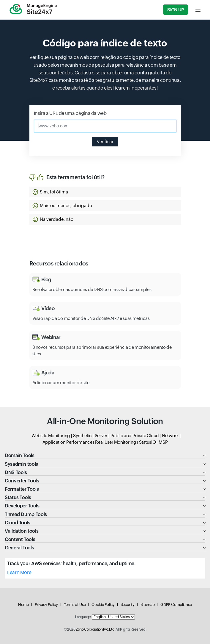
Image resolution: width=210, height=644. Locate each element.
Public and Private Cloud (135, 436)
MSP (163, 442)
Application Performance (67, 442)
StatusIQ (147, 442)
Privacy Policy (46, 605)
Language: (83, 617)
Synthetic (82, 436)
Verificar (105, 142)
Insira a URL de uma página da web (70, 113)
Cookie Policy (103, 605)
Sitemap (147, 605)
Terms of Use (75, 605)
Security (128, 605)
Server (101, 436)
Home (23, 605)
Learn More (19, 572)
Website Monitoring (51, 436)
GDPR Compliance (176, 605)
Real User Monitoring (116, 442)
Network (170, 436)
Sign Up (176, 10)
